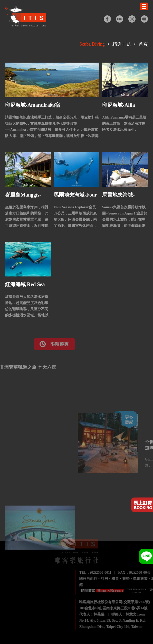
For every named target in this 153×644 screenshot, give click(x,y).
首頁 (143, 44)
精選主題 (122, 44)
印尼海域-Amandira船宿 (33, 105)
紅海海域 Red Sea (25, 284)
